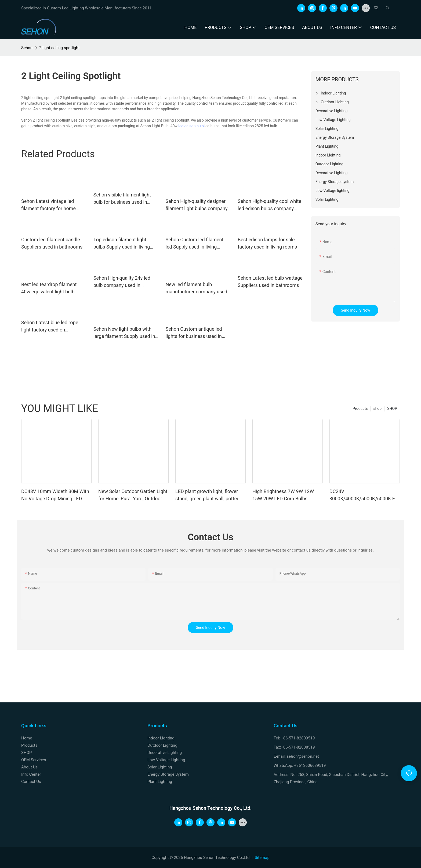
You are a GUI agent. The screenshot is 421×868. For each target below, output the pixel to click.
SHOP (392, 409)
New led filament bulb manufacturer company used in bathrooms (197, 288)
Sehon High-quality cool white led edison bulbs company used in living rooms (269, 205)
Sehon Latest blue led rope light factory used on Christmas (50, 327)
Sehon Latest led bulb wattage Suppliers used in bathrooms (270, 282)
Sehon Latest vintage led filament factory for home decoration (48, 205)
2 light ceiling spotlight (59, 48)
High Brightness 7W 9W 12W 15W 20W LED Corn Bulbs (283, 495)
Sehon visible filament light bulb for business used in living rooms (122, 199)
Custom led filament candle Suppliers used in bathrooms (52, 243)
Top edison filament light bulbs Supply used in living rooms (122, 244)
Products (360, 409)
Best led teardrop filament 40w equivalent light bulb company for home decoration (54, 288)
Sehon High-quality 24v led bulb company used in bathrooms (122, 282)
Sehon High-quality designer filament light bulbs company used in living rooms (197, 205)
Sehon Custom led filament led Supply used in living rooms (195, 244)
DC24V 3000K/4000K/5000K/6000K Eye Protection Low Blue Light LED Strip (365, 495)
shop (377, 409)
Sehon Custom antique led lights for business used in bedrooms (194, 333)
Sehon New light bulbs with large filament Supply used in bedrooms (124, 333)
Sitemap (262, 858)
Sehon (27, 48)
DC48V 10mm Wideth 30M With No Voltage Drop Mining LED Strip (55, 495)
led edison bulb (191, 126)
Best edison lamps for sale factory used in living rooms (267, 243)
